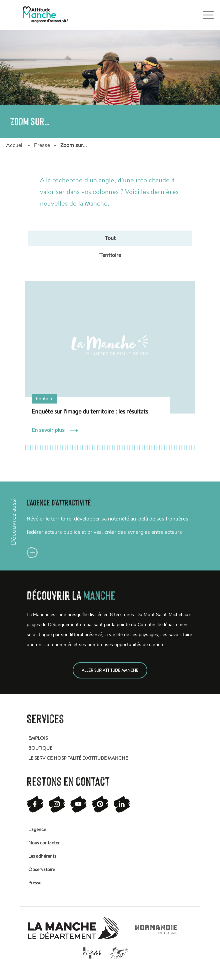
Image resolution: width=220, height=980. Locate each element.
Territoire (110, 255)
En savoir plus (55, 430)
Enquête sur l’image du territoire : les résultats (90, 411)
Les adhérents (42, 856)
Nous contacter (44, 843)
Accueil (15, 145)
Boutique (40, 748)
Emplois (38, 738)
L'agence (37, 829)
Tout (110, 238)
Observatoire (42, 869)
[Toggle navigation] (208, 15)
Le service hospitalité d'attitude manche (78, 758)
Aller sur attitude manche (110, 670)
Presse (42, 145)
